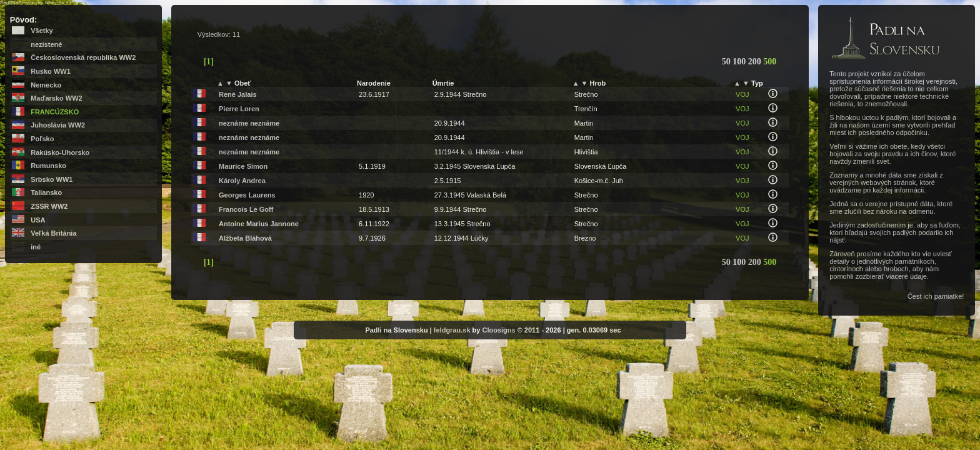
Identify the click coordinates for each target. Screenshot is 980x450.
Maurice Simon (243, 166)
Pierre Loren (239, 109)
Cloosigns (498, 330)
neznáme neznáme (249, 123)
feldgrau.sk (452, 330)
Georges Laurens (247, 195)
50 (727, 62)
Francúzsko (55, 112)
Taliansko (46, 192)
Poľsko (42, 139)
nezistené (46, 44)
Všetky (42, 31)
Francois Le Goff (246, 209)
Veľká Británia (53, 233)
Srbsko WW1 (52, 179)
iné (36, 247)
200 (756, 62)
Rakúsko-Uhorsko (60, 152)
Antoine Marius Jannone (259, 224)
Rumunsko (48, 166)
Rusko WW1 (51, 71)
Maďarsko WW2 (56, 98)
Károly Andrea (242, 181)
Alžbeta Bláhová (245, 238)
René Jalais (238, 94)
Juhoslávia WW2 (58, 125)
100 (740, 62)
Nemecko (46, 85)
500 (770, 62)
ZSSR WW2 (49, 206)
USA (38, 220)
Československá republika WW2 (83, 57)
